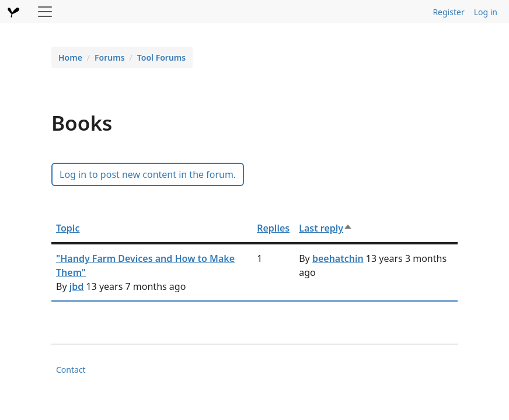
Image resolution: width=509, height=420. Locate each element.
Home (70, 57)
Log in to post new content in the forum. (148, 174)
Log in (486, 12)
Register (448, 12)
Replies (273, 228)
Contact (71, 370)
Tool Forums (161, 57)
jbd (77, 286)
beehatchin (338, 258)
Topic (68, 228)
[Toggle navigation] (45, 12)
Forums (110, 57)
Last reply (326, 228)
